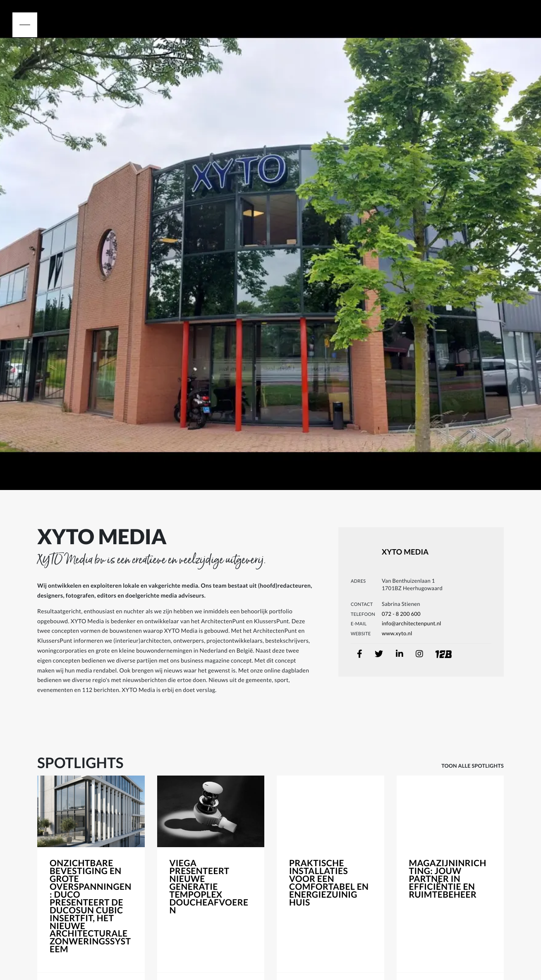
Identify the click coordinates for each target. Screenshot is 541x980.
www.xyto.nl (397, 633)
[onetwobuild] (436, 650)
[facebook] (360, 654)
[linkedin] (400, 654)
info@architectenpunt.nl (412, 623)
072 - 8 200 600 (401, 614)
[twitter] (379, 654)
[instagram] (419, 654)
